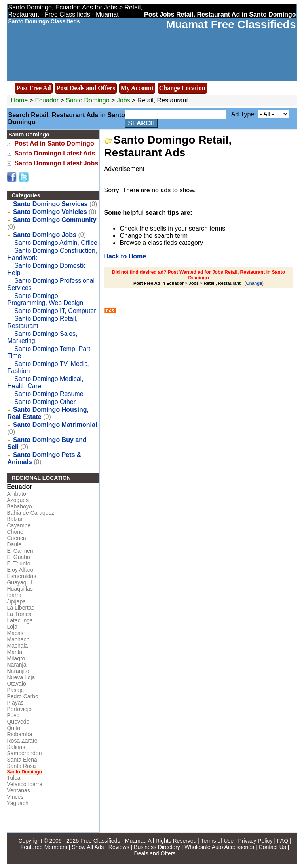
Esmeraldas (21, 576)
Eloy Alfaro (20, 570)
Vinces (15, 797)
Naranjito (18, 671)
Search (141, 123)
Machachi (19, 639)
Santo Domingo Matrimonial (55, 425)
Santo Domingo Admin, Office (56, 243)
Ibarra (14, 595)
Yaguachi (18, 803)
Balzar (15, 519)
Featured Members (44, 847)
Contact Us (273, 847)
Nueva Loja (21, 677)
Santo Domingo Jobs (45, 235)
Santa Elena (22, 760)
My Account (137, 88)
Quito (13, 728)
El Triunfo (18, 563)
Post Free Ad (34, 88)
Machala (17, 646)
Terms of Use (217, 841)
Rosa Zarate (22, 741)
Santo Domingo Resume (49, 394)
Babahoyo (19, 506)
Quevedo (18, 722)
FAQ (283, 841)
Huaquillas (20, 589)
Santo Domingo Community (55, 220)
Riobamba (19, 734)
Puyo (13, 715)
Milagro (16, 658)
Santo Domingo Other (45, 402)
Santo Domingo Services (50, 204)
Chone (15, 532)
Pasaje (15, 690)
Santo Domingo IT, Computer (55, 311)
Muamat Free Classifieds (231, 24)
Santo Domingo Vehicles (50, 212)
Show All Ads (88, 847)
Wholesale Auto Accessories (219, 847)
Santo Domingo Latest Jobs (56, 163)
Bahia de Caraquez (30, 513)
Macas (15, 633)
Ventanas (18, 790)
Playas (15, 703)
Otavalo (16, 684)
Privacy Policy (255, 841)
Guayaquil (19, 582)
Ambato (16, 494)
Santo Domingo (88, 100)
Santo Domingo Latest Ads (55, 153)
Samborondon (24, 753)
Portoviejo (19, 709)
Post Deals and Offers (86, 88)
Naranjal (17, 665)
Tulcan (15, 778)
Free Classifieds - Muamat (113, 841)
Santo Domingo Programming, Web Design (45, 299)
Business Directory (157, 847)
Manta (14, 652)
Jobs (123, 100)
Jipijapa (16, 601)
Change (254, 283)
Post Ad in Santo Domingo (54, 143)
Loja (12, 627)
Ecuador (47, 100)
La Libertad (21, 608)
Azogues (17, 500)
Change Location (182, 88)
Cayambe (19, 525)
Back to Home (125, 256)
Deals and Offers (155, 853)
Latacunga (20, 620)
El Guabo (18, 557)
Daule (14, 544)
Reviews (119, 847)
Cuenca (16, 538)
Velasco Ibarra (25, 784)
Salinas (16, 747)
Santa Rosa (21, 766)
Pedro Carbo (22, 696)
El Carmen (20, 551)
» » (188, 283)
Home (19, 100)
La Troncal (20, 614)
